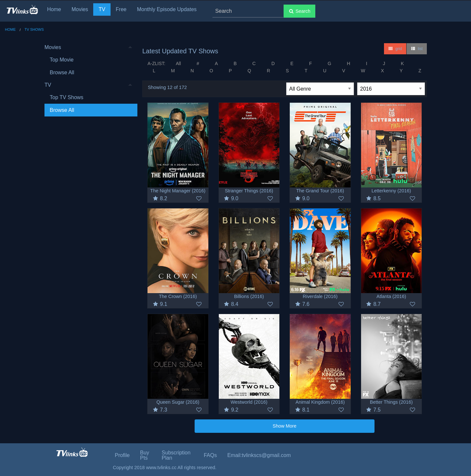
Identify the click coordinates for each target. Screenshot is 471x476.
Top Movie (62, 60)
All (178, 63)
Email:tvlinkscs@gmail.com (259, 455)
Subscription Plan (176, 455)
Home (54, 9)
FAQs (210, 455)
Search (299, 11)
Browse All (62, 72)
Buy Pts (145, 455)
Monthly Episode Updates (167, 9)
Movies (80, 9)
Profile (122, 455)
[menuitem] (88, 60)
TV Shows (34, 29)
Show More (285, 426)
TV (102, 9)
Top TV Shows (67, 97)
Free (121, 9)
